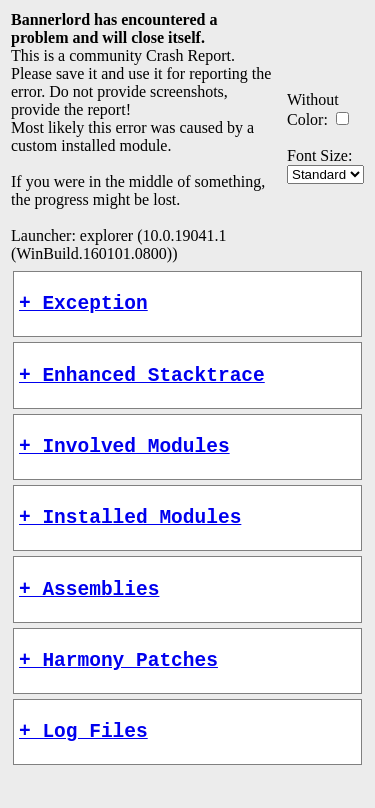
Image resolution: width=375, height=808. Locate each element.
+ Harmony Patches (118, 688)
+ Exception (83, 306)
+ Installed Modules (130, 535)
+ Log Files (83, 764)
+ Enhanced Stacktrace (142, 383)
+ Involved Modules (124, 459)
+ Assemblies (89, 612)
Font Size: (319, 155)
